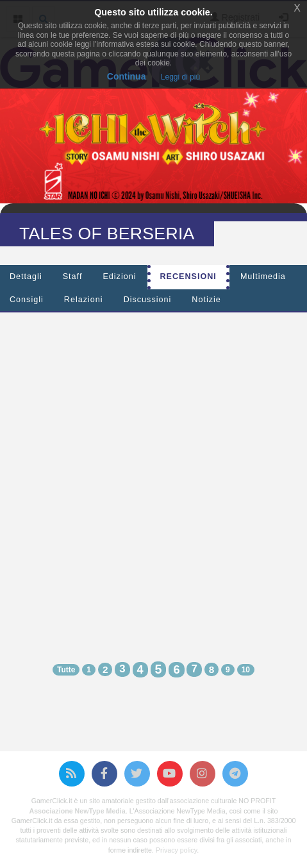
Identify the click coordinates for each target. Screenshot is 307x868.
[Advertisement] (153, 476)
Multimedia (263, 277)
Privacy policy (176, 850)
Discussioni (148, 300)
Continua (127, 76)
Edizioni (119, 277)
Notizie (206, 300)
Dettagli (26, 277)
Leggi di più (180, 77)
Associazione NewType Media (78, 811)
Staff (73, 277)
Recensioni (188, 277)
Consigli (27, 300)
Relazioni (84, 300)
